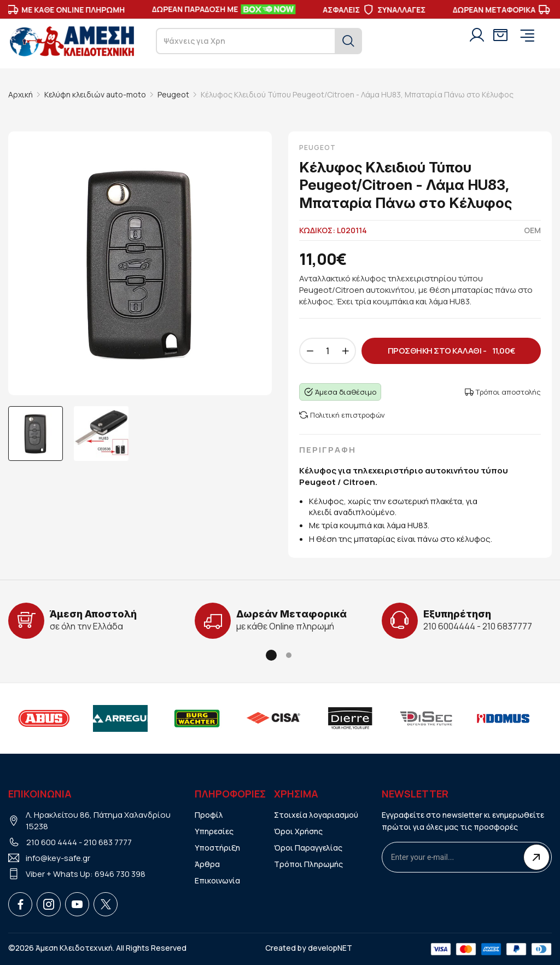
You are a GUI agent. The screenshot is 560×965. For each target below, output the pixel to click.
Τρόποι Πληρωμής (308, 864)
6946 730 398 (120, 874)
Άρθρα (207, 864)
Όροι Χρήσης (298, 831)
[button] (271, 655)
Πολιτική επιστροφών (342, 415)
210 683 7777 (108, 842)
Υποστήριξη (217, 848)
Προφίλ (209, 815)
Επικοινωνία (217, 880)
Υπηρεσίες (214, 831)
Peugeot (173, 94)
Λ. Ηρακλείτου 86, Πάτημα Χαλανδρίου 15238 (98, 820)
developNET (330, 948)
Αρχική (21, 94)
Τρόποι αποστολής (503, 392)
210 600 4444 (52, 842)
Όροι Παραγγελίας (308, 848)
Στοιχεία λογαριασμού (316, 815)
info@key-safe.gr (58, 858)
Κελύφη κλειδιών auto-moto (95, 94)
